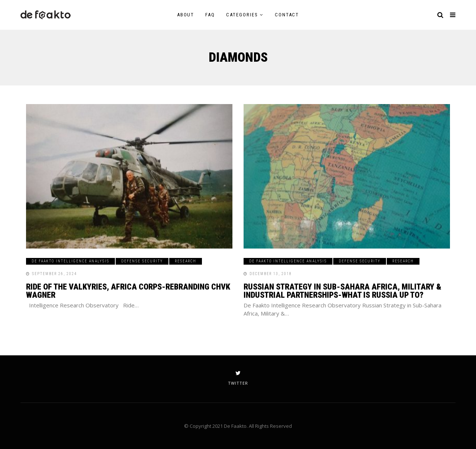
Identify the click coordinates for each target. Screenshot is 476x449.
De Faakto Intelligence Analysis (70, 261)
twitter (238, 378)
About (186, 15)
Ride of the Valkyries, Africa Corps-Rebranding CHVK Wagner (128, 291)
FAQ (210, 15)
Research (186, 261)
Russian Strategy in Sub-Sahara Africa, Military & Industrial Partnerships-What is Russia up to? (342, 291)
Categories (242, 15)
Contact (287, 15)
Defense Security (142, 261)
